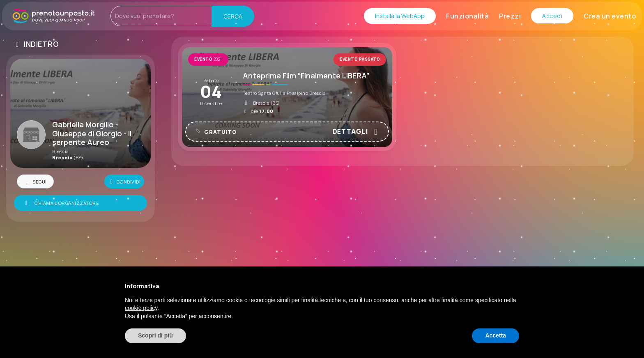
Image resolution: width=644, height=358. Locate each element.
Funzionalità (467, 16)
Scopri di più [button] (155, 335)
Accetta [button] (496, 335)
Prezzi (510, 16)
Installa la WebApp (400, 16)
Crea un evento (610, 16)
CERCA (233, 16)
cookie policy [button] (141, 308)
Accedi (552, 16)
